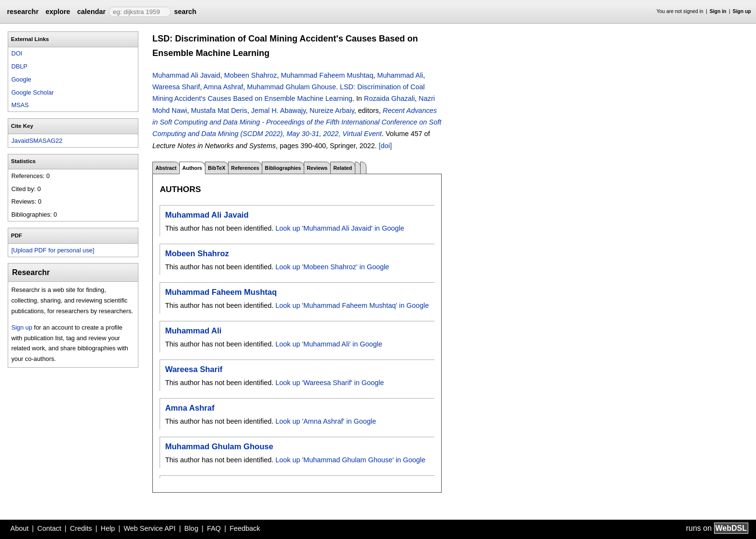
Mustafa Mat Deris (219, 111)
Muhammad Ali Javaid (186, 75)
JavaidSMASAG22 (37, 141)
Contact (49, 528)
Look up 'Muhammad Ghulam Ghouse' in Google (350, 460)
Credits (81, 528)
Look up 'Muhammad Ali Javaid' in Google (340, 228)
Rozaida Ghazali (390, 98)
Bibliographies (283, 168)
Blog (191, 528)
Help (108, 528)
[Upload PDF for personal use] (53, 250)
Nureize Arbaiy (332, 111)
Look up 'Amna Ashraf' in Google (326, 421)
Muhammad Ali (400, 75)
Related (343, 168)
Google (21, 79)
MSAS (20, 105)
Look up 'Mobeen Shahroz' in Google (332, 267)
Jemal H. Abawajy (278, 111)
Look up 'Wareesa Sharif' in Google (330, 383)
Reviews (317, 168)
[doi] (385, 146)
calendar (91, 12)
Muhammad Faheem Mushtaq (327, 75)
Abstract (166, 168)
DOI (17, 53)
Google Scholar (32, 92)
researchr (23, 12)
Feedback (245, 528)
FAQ (214, 528)
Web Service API (149, 528)
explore (58, 12)
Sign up (742, 11)
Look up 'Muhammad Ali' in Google (329, 344)
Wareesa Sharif (176, 87)
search (185, 12)
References (245, 168)
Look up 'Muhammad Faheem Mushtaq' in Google (352, 305)
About (20, 528)
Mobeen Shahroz (251, 75)
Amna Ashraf (223, 87)
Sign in (718, 11)
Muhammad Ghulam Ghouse (291, 87)
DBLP (19, 66)
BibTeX (216, 168)
